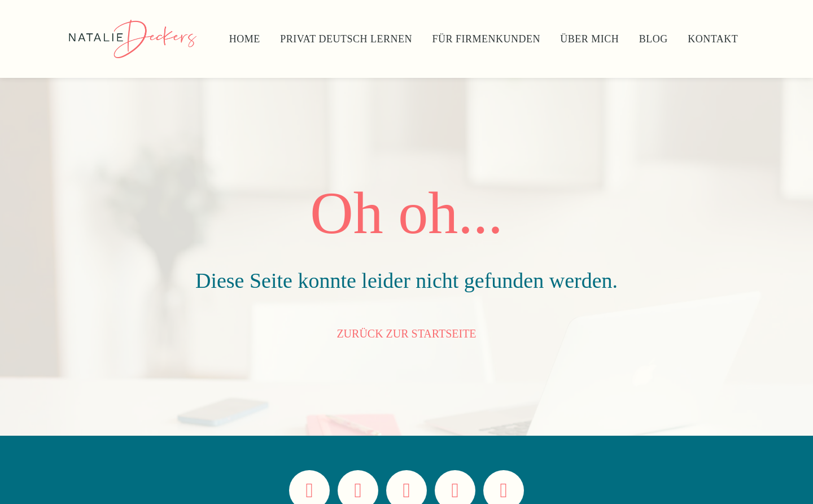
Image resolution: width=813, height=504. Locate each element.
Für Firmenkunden (486, 39)
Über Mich (589, 39)
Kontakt (713, 39)
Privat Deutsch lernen (346, 39)
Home (245, 39)
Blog (654, 39)
